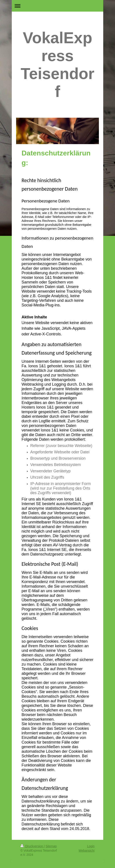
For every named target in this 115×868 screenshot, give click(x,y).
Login (91, 846)
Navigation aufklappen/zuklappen (57, 6)
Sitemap (51, 846)
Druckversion (32, 846)
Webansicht (87, 851)
